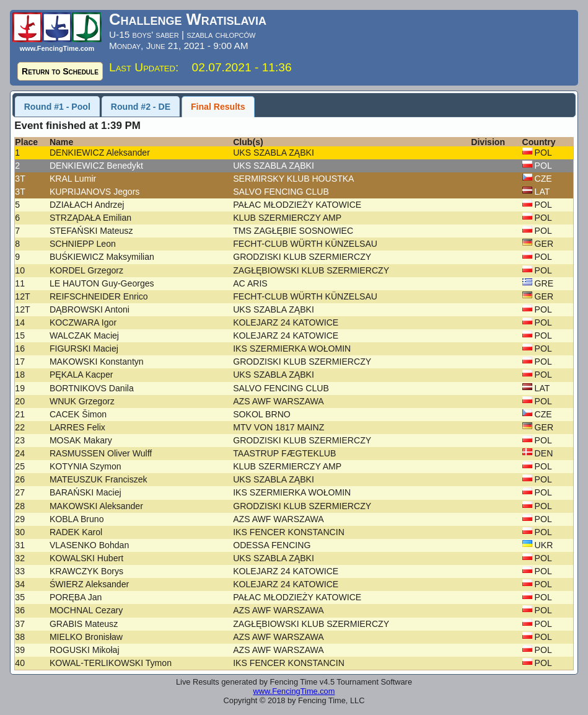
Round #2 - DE (141, 107)
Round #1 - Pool (57, 107)
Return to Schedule (60, 71)
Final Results (218, 107)
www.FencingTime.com (294, 691)
